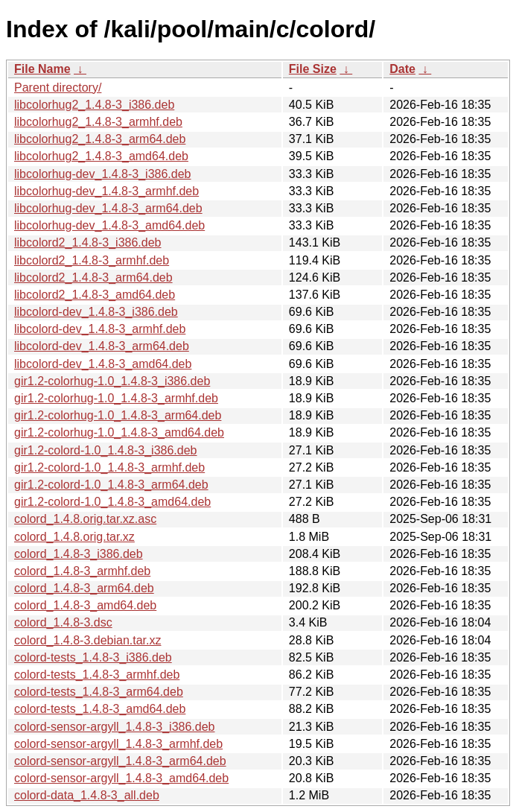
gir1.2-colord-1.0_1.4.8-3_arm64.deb (111, 485)
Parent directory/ (58, 88)
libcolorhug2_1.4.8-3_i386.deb (94, 105)
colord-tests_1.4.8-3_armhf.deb (97, 675)
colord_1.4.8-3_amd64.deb (85, 605)
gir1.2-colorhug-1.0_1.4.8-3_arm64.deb (118, 415)
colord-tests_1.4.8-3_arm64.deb (99, 692)
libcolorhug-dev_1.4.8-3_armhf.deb (106, 191)
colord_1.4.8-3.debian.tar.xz (87, 640)
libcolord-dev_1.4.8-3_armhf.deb (100, 329)
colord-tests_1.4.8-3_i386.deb (93, 657)
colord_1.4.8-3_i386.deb (79, 554)
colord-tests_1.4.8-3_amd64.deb (100, 709)
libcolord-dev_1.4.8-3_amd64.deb (103, 364)
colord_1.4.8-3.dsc (63, 622)
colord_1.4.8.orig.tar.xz (74, 537)
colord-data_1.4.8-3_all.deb (87, 795)
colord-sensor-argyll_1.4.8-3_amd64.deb (121, 778)
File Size (313, 69)
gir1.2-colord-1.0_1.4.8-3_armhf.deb (109, 467)
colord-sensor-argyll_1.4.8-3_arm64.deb (120, 761)
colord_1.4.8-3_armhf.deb (82, 571)
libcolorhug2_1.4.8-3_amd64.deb (101, 156)
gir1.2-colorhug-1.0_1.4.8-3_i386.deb (112, 381)
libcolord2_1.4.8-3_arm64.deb (93, 277)
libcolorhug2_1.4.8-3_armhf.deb (98, 122)
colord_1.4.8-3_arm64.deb (84, 588)
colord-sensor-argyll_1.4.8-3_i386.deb (115, 727)
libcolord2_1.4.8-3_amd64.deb (95, 295)
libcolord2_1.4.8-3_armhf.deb (92, 260)
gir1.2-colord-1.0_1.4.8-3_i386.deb (106, 450)
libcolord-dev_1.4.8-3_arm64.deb (102, 346)
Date (402, 69)
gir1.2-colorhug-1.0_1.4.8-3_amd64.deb (119, 432)
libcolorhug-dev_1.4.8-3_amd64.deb (109, 225)
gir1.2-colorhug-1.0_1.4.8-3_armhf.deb (116, 398)
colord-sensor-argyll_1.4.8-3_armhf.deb (118, 744)
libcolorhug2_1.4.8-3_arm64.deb (100, 139)
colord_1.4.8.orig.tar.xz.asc (85, 519)
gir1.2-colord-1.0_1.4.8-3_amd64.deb (112, 502)
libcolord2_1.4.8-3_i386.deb (87, 242)
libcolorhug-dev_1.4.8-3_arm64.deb (108, 208)
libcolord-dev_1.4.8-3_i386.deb (96, 312)
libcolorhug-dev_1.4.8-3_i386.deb (103, 174)
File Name (42, 69)
